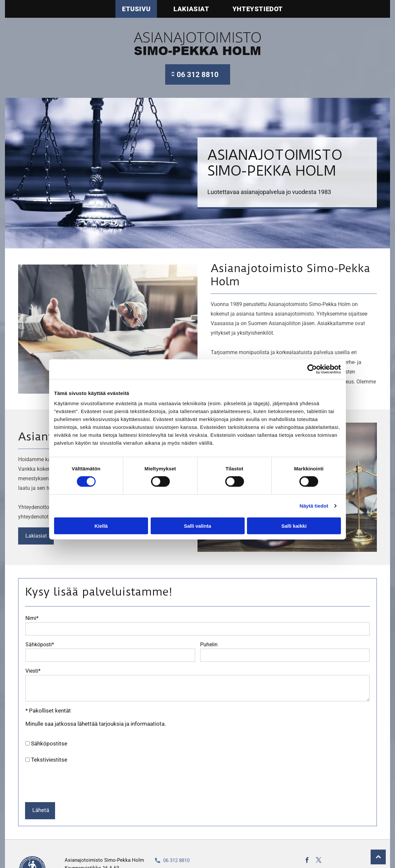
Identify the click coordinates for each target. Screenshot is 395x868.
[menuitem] (131, 9)
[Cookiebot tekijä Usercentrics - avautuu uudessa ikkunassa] (312, 357)
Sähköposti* (40, 644)
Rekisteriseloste (173, 858)
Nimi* (32, 618)
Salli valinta (198, 514)
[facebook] (307, 837)
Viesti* (33, 671)
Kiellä (101, 514)
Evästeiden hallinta (324, 851)
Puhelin (209, 644)
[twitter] (319, 837)
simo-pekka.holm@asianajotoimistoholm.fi (211, 847)
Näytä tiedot (314, 494)
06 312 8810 (176, 836)
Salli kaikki (294, 514)
